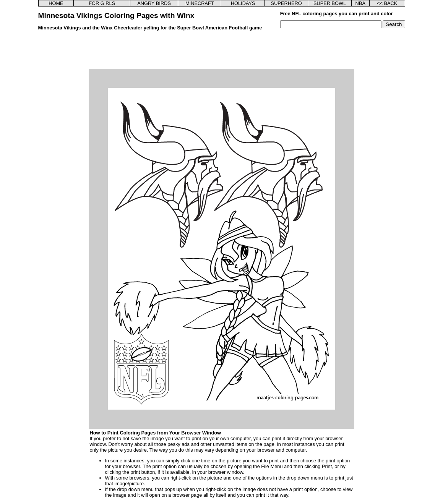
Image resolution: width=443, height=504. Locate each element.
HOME (56, 3)
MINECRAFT (200, 3)
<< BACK (387, 3)
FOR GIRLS (102, 3)
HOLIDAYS (243, 3)
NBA (360, 3)
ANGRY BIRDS (154, 3)
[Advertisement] (222, 52)
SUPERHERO (286, 3)
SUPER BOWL (330, 3)
